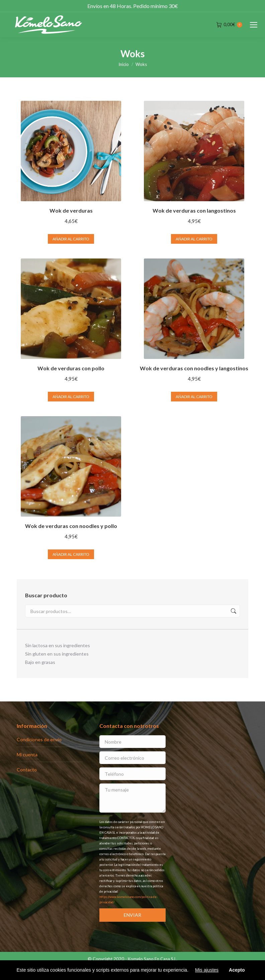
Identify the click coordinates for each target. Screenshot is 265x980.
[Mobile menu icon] (254, 25)
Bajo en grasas (40, 662)
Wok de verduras (71, 210)
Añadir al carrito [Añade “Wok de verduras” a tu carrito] (71, 239)
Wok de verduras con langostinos (194, 210)
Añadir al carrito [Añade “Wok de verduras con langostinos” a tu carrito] (194, 239)
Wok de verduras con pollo (71, 368)
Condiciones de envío (39, 739)
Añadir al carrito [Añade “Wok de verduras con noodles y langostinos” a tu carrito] (194, 397)
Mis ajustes (207, 970)
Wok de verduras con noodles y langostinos (194, 368)
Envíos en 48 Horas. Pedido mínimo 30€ (133, 6)
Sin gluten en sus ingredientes (57, 654)
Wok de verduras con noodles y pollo (71, 526)
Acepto (237, 970)
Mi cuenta (27, 755)
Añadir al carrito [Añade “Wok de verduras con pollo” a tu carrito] (71, 397)
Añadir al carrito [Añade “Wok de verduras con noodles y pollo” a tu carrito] (71, 554)
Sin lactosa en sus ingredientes (58, 645)
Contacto (27, 770)
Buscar (233, 611)
